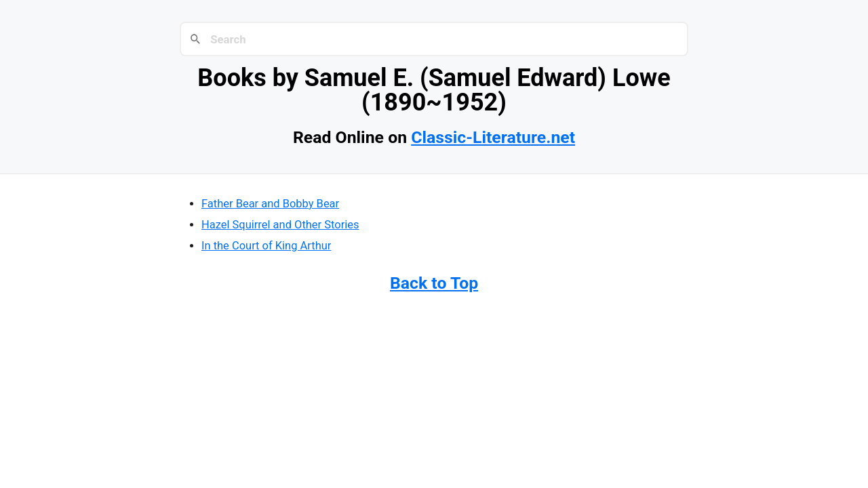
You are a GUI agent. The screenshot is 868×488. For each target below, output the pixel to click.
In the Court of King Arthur (266, 246)
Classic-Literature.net (493, 137)
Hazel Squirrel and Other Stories (280, 225)
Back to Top (434, 283)
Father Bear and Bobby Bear (270, 204)
